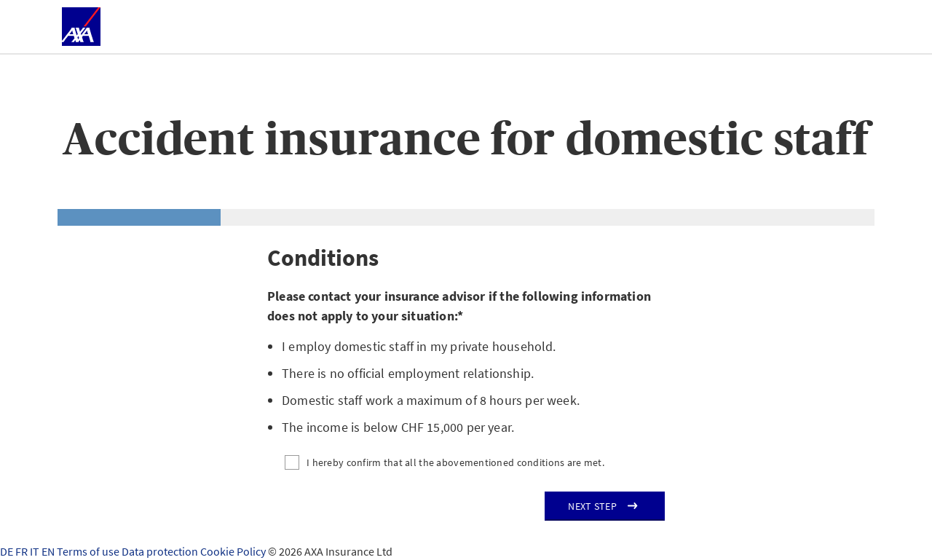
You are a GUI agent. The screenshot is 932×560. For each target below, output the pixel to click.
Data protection (161, 551)
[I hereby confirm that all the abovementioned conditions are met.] (466, 462)
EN (49, 551)
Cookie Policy (234, 551)
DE (8, 551)
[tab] (139, 217)
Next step (592, 506)
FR (23, 551)
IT (36, 551)
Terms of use (89, 551)
